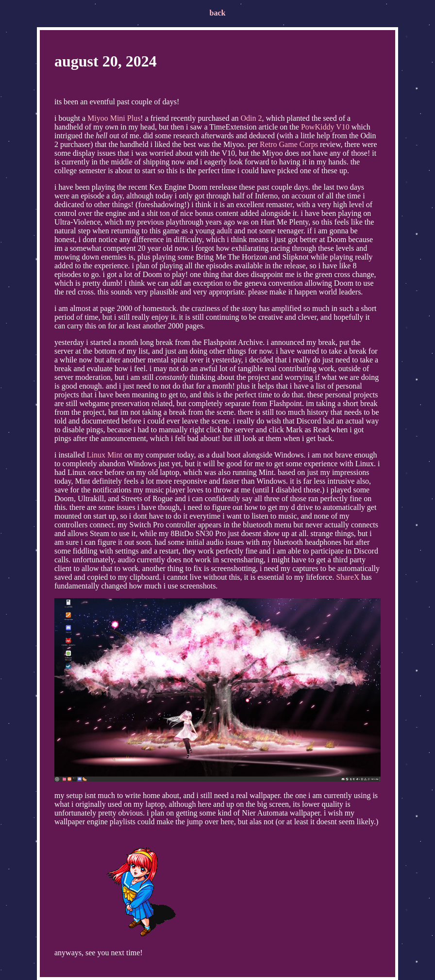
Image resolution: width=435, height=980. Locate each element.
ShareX (348, 577)
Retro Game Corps (289, 144)
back (218, 13)
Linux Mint (105, 455)
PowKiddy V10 (325, 127)
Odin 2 (251, 118)
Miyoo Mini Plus (114, 118)
